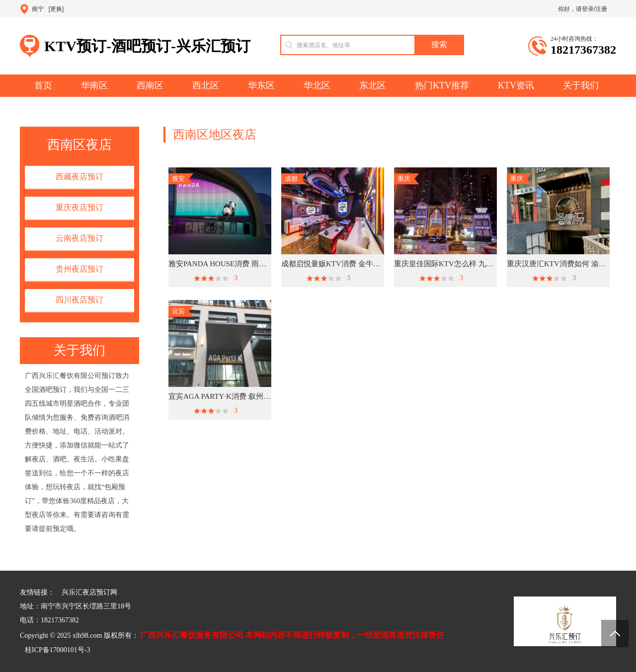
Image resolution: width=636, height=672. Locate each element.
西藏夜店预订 (79, 177)
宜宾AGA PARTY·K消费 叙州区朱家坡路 (220, 396)
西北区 (206, 85)
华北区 (317, 85)
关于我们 (581, 85)
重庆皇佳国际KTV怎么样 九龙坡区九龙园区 (445, 264)
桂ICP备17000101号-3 (57, 650)
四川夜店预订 (79, 300)
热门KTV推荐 (442, 85)
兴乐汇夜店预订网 (89, 592)
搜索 (439, 44)
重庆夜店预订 (79, 207)
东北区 (373, 85)
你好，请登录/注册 (583, 9)
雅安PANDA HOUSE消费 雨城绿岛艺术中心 (220, 264)
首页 (43, 85)
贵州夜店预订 (79, 269)
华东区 (261, 85)
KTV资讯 (516, 85)
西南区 (150, 85)
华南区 (94, 85)
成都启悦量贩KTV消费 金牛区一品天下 (333, 264)
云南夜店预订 (79, 238)
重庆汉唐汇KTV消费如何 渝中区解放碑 (558, 264)
